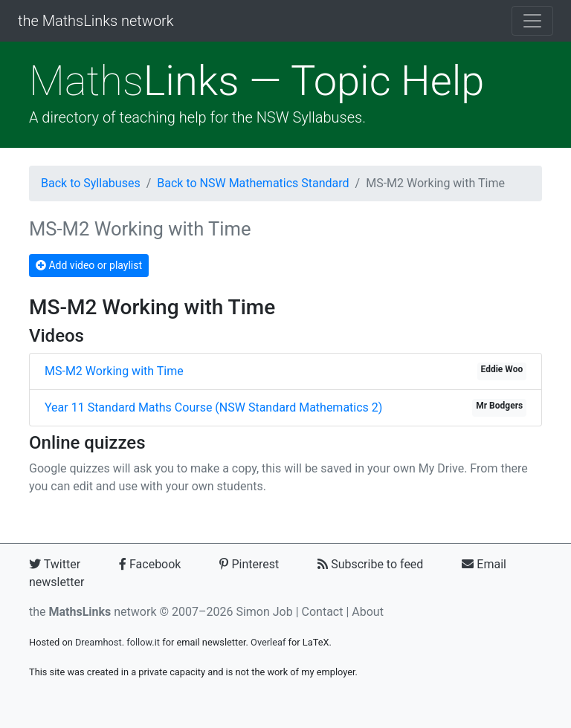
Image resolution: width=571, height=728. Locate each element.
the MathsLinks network (96, 21)
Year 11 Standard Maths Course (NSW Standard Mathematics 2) (213, 407)
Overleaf (268, 642)
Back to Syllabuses (91, 183)
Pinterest (249, 564)
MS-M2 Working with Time (114, 371)
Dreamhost (99, 642)
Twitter (55, 564)
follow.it (143, 642)
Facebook (150, 564)
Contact (323, 612)
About (368, 612)
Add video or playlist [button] (89, 265)
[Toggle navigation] (532, 21)
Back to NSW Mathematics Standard (253, 183)
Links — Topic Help (257, 81)
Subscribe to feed (370, 564)
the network (93, 612)
